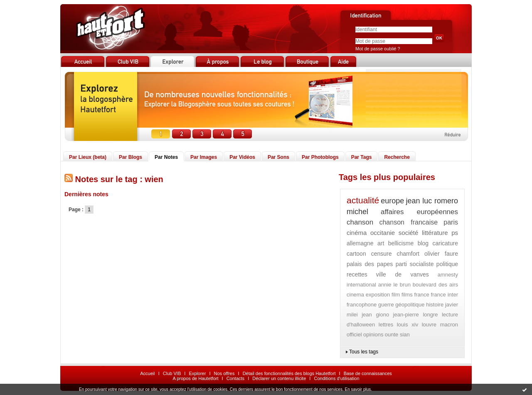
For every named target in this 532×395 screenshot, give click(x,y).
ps (455, 233)
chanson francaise (408, 222)
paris (451, 222)
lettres (386, 325)
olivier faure (441, 254)
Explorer (197, 373)
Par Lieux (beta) (88, 157)
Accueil (147, 373)
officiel (354, 335)
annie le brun (394, 285)
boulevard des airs (435, 285)
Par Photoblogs (320, 157)
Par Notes (166, 157)
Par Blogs (131, 157)
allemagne (360, 243)
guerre (386, 305)
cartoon (356, 254)
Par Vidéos (242, 157)
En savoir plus (358, 389)
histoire (435, 305)
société (409, 233)
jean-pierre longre (416, 315)
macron (449, 325)
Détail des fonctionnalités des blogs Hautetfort (289, 373)
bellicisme (401, 243)
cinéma (357, 233)
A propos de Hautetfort (195, 378)
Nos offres (224, 373)
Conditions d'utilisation (336, 378)
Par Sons (278, 157)
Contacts (235, 378)
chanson (360, 222)
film (396, 295)
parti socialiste (415, 264)
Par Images (204, 157)
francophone (362, 305)
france (422, 295)
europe (392, 201)
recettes (357, 274)
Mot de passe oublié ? (378, 49)
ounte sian (397, 335)
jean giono (375, 315)
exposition (378, 295)
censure (382, 254)
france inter (445, 295)
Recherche (397, 157)
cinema (355, 295)
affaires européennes (419, 212)
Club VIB (172, 373)
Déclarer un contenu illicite (279, 378)
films (407, 295)
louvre (429, 325)
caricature (445, 243)
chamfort (408, 254)
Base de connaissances (368, 373)
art (381, 243)
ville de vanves (403, 274)
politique (447, 264)
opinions (373, 335)
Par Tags (362, 157)
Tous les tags (364, 352)
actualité (363, 200)
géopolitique (410, 305)
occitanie (383, 233)
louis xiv (408, 325)
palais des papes (370, 264)
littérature (435, 233)
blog (423, 243)
